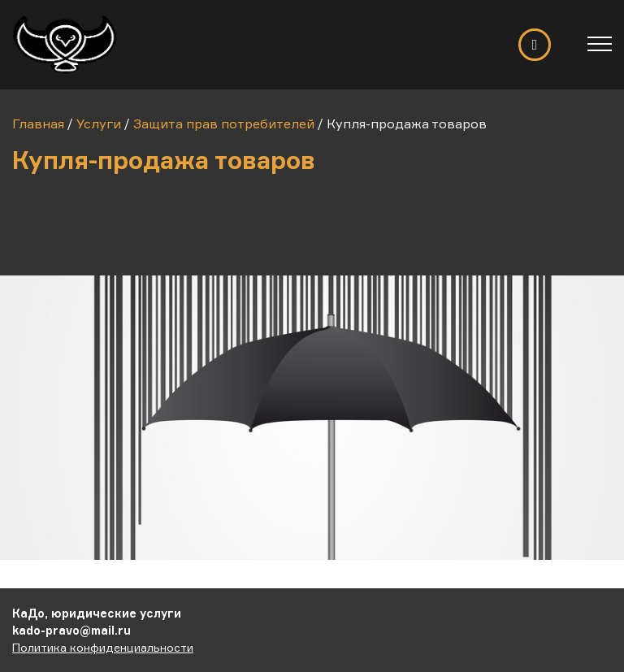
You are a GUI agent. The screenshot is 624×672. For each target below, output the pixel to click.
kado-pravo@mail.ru (71, 630)
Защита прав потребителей (224, 124)
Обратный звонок (535, 45)
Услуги (99, 124)
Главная (38, 124)
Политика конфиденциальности (103, 647)
